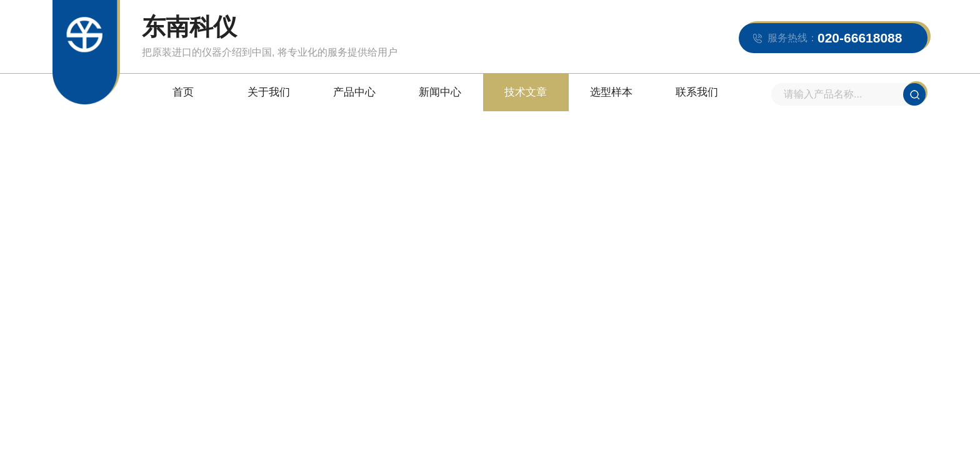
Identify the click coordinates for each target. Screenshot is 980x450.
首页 (183, 92)
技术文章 (526, 92)
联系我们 (697, 92)
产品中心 (354, 92)
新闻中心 (440, 92)
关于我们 (269, 92)
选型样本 (611, 92)
